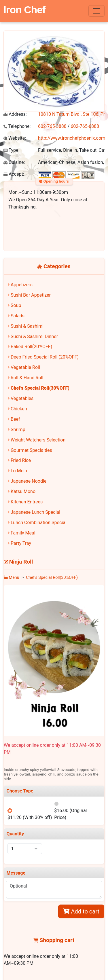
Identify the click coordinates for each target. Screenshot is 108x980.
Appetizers (22, 285)
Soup (16, 305)
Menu (12, 578)
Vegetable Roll (25, 367)
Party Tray (21, 543)
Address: (15, 114)
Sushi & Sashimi (27, 326)
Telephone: (17, 126)
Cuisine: (14, 162)
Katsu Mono (23, 491)
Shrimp (18, 430)
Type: (12, 150)
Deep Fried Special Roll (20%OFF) (45, 357)
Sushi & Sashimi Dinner (34, 337)
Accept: (14, 174)
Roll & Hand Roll (27, 378)
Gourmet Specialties (31, 450)
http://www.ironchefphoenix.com (72, 138)
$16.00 (70, 814)
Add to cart (81, 911)
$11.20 (30, 817)
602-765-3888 (52, 126)
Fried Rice (21, 460)
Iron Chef (24, 10)
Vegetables (22, 398)
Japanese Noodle (29, 481)
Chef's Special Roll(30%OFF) (40, 388)
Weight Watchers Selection (38, 440)
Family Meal (23, 533)
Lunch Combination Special (39, 523)
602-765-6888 (85, 126)
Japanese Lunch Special (35, 512)
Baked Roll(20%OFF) (31, 347)
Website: (15, 138)
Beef (15, 419)
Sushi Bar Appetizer (31, 295)
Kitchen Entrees (27, 502)
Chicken (19, 409)
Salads (18, 316)
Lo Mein (19, 471)
